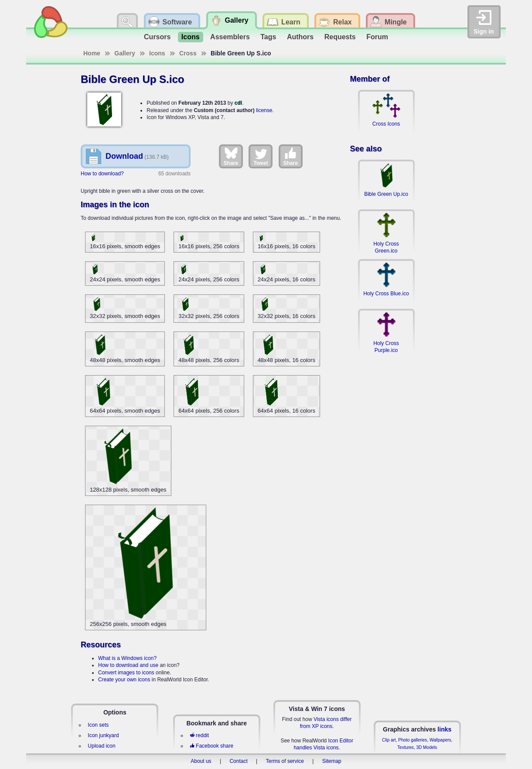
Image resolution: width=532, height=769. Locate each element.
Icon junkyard (103, 735)
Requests (340, 37)
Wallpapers (440, 740)
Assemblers (230, 37)
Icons (191, 37)
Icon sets (98, 725)
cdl (238, 103)
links (444, 729)
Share (231, 156)
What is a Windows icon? (127, 658)
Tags (268, 37)
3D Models (426, 747)
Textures (406, 747)
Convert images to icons (126, 673)
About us (201, 761)
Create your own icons (124, 680)
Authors (300, 37)
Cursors (157, 37)
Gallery (124, 53)
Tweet (261, 156)
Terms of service (285, 761)
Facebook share (211, 746)
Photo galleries (413, 740)
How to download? (102, 174)
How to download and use (128, 665)
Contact (238, 761)
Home (92, 53)
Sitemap (332, 761)
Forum (377, 37)
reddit (199, 735)
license (264, 110)
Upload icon (101, 746)
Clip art (389, 740)
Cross (188, 53)
